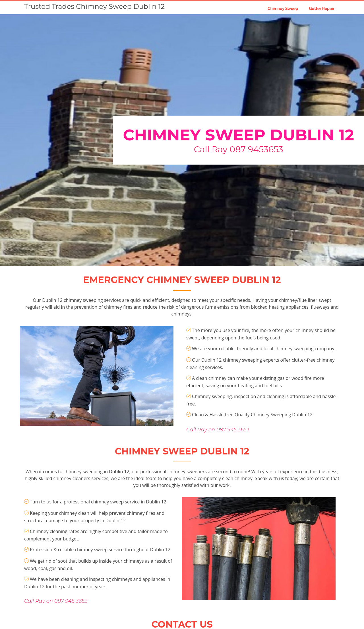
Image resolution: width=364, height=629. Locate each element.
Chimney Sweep (283, 9)
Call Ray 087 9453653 (239, 149)
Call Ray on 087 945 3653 (218, 438)
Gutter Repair (322, 9)
